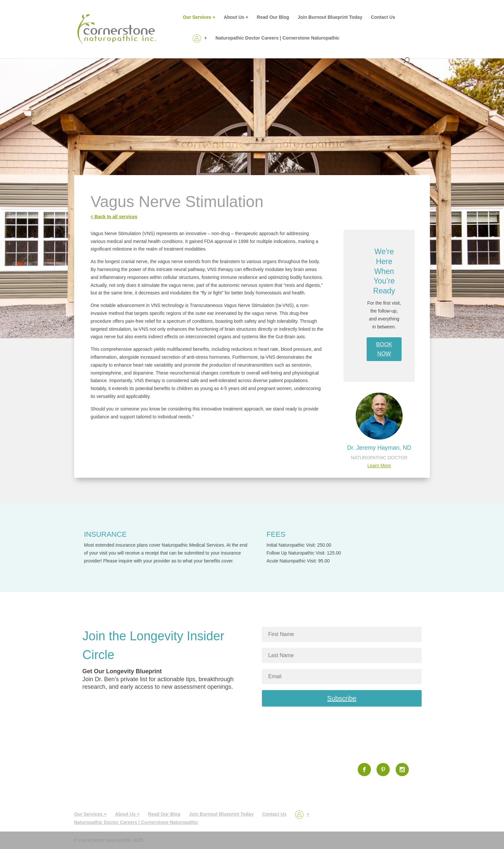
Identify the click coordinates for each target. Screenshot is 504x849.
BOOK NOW (384, 349)
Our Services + (199, 17)
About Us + (236, 17)
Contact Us (383, 17)
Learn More (379, 466)
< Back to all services (114, 217)
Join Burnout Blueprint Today (330, 17)
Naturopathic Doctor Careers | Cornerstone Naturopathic (278, 38)
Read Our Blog (273, 17)
